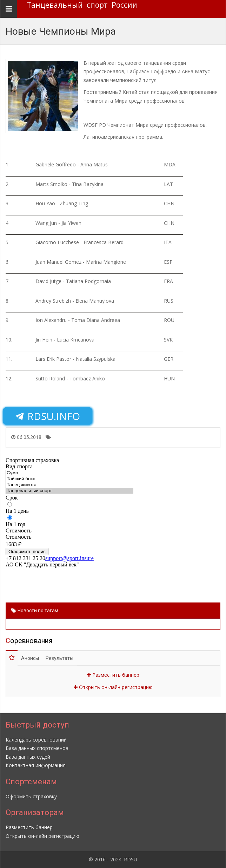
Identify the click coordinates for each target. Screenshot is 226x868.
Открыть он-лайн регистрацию (113, 687)
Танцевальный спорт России (82, 5)
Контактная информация (36, 765)
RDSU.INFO (48, 416)
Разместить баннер (113, 675)
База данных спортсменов (37, 748)
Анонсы (30, 658)
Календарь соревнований (36, 740)
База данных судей (28, 757)
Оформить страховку (31, 796)
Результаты (59, 658)
